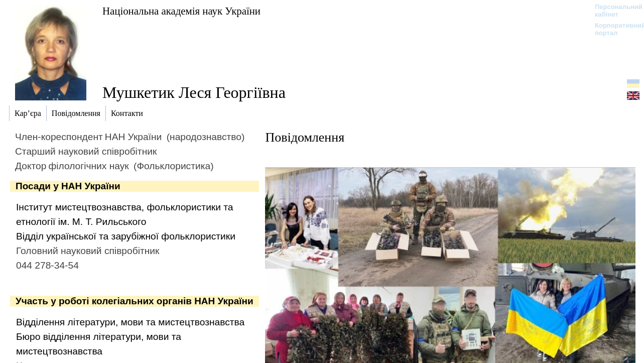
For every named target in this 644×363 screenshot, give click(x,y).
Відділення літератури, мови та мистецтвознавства (130, 322)
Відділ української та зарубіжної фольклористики (126, 236)
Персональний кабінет (614, 11)
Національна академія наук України (181, 11)
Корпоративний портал (614, 29)
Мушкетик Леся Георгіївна (194, 92)
